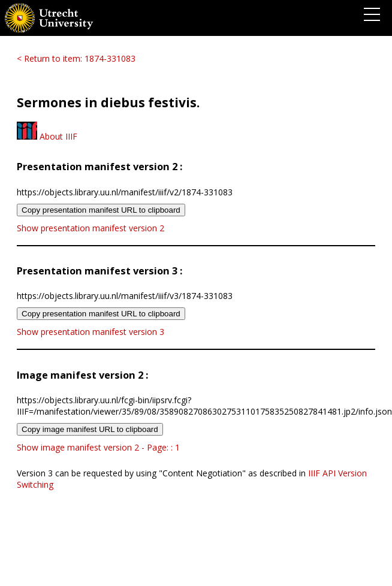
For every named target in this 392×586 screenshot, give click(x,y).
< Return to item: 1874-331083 (76, 58)
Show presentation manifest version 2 (91, 228)
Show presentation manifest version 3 (91, 332)
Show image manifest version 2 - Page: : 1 (98, 447)
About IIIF (47, 136)
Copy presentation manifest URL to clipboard (101, 210)
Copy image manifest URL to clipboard (90, 429)
